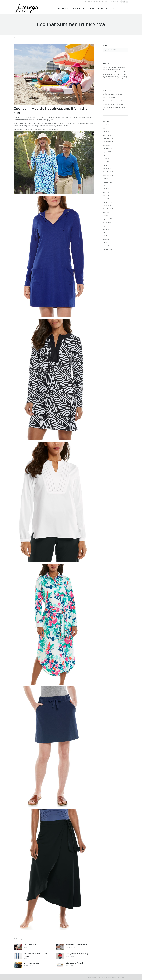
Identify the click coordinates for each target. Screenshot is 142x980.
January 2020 (107, 135)
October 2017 (107, 216)
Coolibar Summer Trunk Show (112, 94)
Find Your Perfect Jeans (32, 963)
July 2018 (106, 185)
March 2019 (107, 162)
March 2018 (107, 199)
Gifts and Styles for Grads (75, 963)
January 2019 (107, 169)
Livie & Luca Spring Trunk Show (113, 104)
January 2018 (107, 206)
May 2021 (106, 125)
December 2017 (108, 209)
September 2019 (108, 148)
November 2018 (108, 175)
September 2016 (108, 249)
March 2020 (107, 132)
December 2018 (108, 172)
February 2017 (107, 242)
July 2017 (106, 226)
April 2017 (106, 236)
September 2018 (108, 182)
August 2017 (107, 222)
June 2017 (106, 229)
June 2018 (106, 189)
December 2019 (108, 138)
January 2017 (107, 246)
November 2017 (108, 212)
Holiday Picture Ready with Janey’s (78, 954)
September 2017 (108, 219)
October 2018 (107, 179)
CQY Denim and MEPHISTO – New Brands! (35, 955)
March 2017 (107, 239)
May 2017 (106, 232)
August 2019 (107, 152)
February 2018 (107, 202)
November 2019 (108, 142)
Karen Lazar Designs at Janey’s (76, 945)
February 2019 (107, 165)
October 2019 (107, 145)
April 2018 (106, 195)
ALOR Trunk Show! (30, 945)
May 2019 (106, 159)
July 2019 (106, 155)
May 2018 (106, 192)
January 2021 (107, 128)
